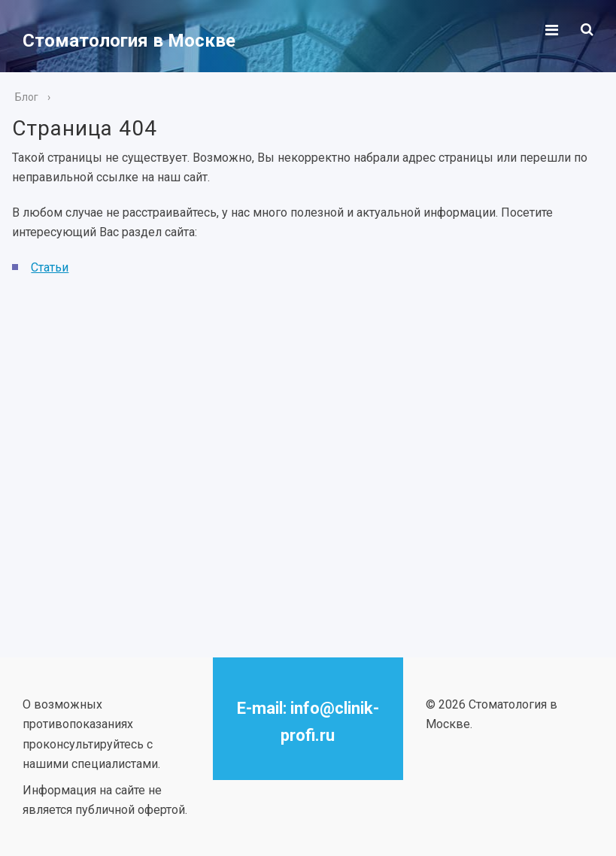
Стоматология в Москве (129, 41)
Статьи (50, 267)
